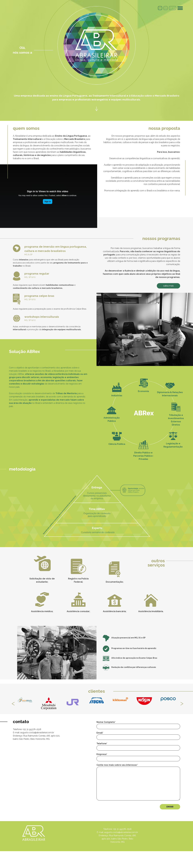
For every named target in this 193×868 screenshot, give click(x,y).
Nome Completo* (135, 738)
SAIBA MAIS (162, 285)
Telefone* (135, 759)
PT (160, 8)
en (165, 8)
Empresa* (135, 770)
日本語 (172, 8)
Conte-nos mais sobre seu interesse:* (135, 796)
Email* (135, 749)
